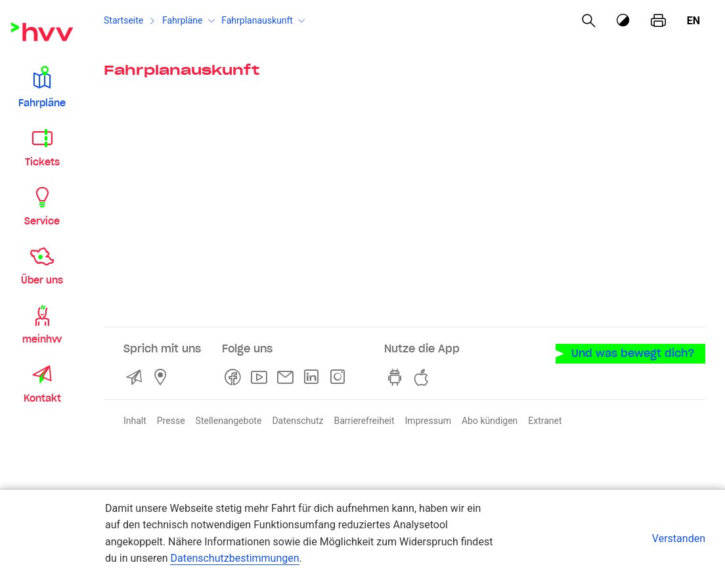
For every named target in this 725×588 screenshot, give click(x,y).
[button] (42, 87)
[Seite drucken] (658, 21)
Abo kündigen (490, 421)
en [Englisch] (693, 21)
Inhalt (135, 421)
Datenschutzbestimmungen (234, 558)
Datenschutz (297, 421)
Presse (171, 421)
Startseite (123, 20)
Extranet (545, 421)
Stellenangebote (229, 421)
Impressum (428, 421)
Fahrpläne (183, 20)
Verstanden (679, 538)
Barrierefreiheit (364, 421)
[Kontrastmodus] (624, 21)
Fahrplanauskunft (257, 20)
